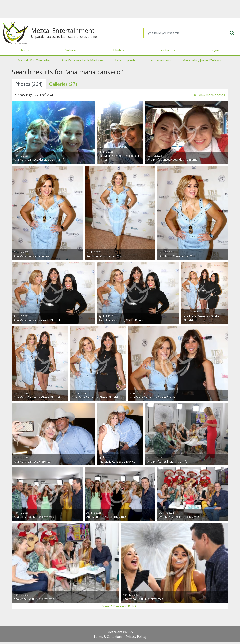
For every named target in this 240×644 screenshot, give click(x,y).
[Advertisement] (120, 9)
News (25, 50)
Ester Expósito (126, 60)
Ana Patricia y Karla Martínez (82, 60)
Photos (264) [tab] (29, 84)
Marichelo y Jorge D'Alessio (202, 60)
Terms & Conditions (108, 637)
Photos (118, 50)
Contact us (167, 50)
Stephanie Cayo (159, 60)
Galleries (71, 50)
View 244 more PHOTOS (120, 606)
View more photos (209, 95)
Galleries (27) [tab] (63, 84)
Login (215, 50)
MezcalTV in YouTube (34, 60)
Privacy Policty (136, 637)
